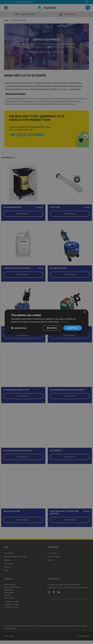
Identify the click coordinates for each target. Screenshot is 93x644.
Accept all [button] (73, 328)
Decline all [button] (52, 328)
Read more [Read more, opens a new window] (64, 322)
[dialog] (46, 322)
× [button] (85, 312)
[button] (19, 328)
